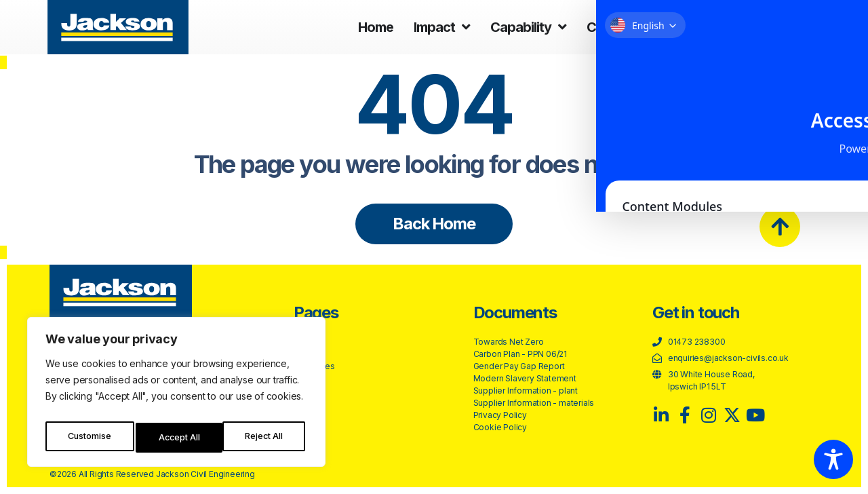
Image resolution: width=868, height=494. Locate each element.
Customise (89, 437)
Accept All (265, 437)
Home (376, 27)
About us (705, 27)
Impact (442, 27)
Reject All (178, 437)
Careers (618, 27)
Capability (528, 27)
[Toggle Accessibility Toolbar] (833, 459)
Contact (786, 27)
